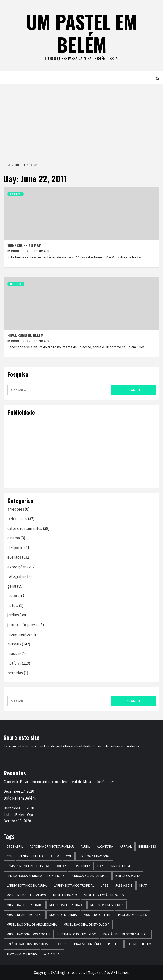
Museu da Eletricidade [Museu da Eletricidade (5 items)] (67, 905)
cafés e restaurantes (25, 528)
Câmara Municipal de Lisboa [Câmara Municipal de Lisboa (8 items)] (28, 866)
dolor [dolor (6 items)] (61, 866)
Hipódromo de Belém (25, 335)
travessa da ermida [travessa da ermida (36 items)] (22, 954)
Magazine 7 (97, 972)
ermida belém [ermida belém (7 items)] (120, 866)
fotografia (16, 576)
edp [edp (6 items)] (100, 866)
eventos (15, 194)
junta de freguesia (23, 625)
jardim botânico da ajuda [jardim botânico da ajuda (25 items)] (27, 885)
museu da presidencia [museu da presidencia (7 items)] (107, 905)
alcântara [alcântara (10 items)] (105, 846)
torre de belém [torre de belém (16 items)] (139, 944)
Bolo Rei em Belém (20, 798)
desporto (15, 548)
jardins (13, 615)
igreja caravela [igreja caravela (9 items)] (128, 876)
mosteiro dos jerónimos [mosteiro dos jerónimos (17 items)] (26, 895)
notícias (14, 663)
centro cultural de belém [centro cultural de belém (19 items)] (39, 856)
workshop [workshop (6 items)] (52, 954)
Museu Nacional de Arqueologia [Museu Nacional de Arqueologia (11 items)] (32, 924)
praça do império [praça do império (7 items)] (88, 944)
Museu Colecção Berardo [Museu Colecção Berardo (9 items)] (104, 895)
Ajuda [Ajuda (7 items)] (85, 846)
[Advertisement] (81, 120)
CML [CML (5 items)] (69, 856)
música (13, 653)
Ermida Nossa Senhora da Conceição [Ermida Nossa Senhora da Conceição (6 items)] (35, 876)
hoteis (13, 605)
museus (14, 644)
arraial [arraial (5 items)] (126, 846)
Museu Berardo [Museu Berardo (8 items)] (65, 895)
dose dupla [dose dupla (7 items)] (82, 866)
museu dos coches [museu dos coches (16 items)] (133, 915)
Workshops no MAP (24, 245)
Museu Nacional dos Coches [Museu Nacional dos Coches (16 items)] (29, 934)
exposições (17, 567)
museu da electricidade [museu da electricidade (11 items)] (25, 905)
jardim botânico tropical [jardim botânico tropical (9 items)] (74, 885)
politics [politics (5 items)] (61, 944)
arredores (16, 509)
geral (12, 586)
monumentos (19, 634)
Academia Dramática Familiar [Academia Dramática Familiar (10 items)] (52, 846)
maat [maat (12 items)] (143, 885)
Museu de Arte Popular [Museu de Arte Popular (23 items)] (25, 915)
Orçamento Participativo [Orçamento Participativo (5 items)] (77, 934)
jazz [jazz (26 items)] (105, 885)
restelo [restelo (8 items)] (114, 944)
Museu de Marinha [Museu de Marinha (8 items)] (63, 915)
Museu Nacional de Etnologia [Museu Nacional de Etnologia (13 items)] (87, 924)
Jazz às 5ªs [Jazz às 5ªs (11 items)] (124, 885)
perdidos (15, 673)
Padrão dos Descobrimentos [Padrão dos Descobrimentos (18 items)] (126, 934)
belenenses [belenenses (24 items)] (147, 846)
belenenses (17, 519)
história (16, 284)
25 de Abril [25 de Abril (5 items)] (15, 846)
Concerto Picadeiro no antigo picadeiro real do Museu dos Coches (59, 782)
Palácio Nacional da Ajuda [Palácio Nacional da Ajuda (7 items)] (27, 944)
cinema (14, 538)
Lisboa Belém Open (20, 815)
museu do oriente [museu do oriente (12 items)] (97, 915)
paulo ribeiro (21, 251)
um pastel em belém (82, 33)
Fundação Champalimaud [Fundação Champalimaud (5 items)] (90, 876)
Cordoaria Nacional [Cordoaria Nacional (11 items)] (94, 856)
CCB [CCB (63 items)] (10, 856)
